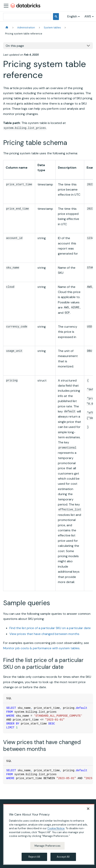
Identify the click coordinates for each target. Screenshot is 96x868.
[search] (27, 17)
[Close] (88, 809)
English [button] (72, 16)
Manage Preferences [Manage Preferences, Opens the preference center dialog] (48, 846)
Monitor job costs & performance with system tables (41, 648)
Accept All (63, 857)
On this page (15, 46)
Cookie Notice (56, 828)
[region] (49, 834)
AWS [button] (88, 16)
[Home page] (7, 28)
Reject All (34, 857)
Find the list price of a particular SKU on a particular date (50, 628)
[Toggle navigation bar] (6, 6)
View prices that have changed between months (44, 634)
